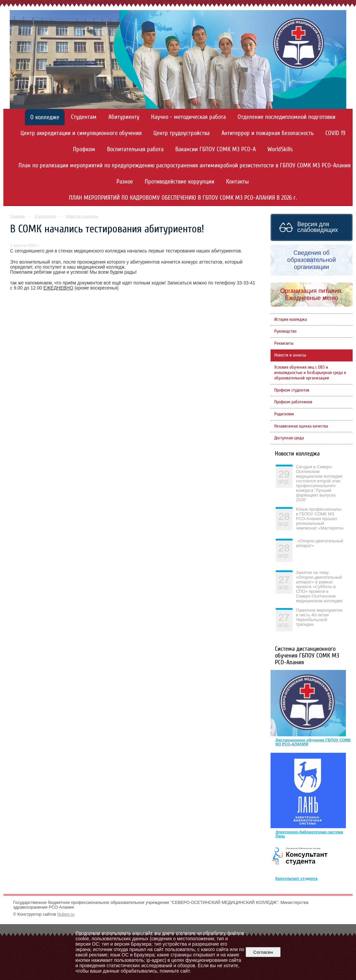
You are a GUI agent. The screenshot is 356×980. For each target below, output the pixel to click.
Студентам (84, 117)
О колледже (45, 117)
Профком (84, 149)
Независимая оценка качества (301, 426)
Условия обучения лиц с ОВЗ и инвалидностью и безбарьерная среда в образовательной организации (310, 373)
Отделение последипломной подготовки (287, 117)
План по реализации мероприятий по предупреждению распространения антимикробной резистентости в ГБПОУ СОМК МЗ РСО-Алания (185, 165)
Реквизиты (284, 343)
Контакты (238, 182)
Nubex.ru (66, 914)
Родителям (284, 414)
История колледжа (291, 319)
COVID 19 (335, 133)
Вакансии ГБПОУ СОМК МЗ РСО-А (216, 149)
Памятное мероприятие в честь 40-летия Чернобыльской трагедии (319, 617)
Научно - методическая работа (188, 117)
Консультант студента (297, 878)
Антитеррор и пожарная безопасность (268, 133)
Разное (125, 182)
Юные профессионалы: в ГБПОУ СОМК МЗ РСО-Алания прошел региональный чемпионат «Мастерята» (320, 519)
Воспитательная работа (135, 149)
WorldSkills (280, 149)
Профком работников (293, 402)
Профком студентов (292, 390)
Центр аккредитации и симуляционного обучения (81, 133)
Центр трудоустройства (182, 133)
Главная (17, 216)
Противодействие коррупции (180, 182)
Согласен (263, 952)
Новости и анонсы (82, 216)
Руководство (285, 331)
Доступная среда (289, 438)
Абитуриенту (124, 117)
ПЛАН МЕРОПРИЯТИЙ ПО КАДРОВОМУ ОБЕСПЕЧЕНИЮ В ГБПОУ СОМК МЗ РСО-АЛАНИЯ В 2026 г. (183, 198)
